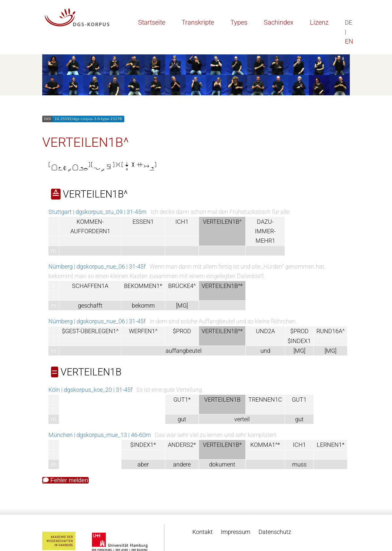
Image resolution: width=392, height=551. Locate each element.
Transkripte (198, 22)
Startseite (152, 22)
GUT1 (299, 399)
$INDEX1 (299, 341)
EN (349, 41)
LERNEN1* (331, 445)
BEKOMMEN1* (143, 286)
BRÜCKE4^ (182, 286)
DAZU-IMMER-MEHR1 (265, 231)
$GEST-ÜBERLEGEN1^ (90, 331)
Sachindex (279, 22)
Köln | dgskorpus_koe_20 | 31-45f (90, 390)
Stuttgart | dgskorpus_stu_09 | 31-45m (98, 212)
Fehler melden (65, 480)
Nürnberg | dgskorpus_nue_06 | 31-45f (97, 266)
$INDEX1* (143, 445)
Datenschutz (275, 532)
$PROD (182, 331)
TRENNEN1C (265, 399)
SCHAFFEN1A (90, 286)
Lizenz (319, 22)
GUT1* (182, 399)
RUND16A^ (330, 331)
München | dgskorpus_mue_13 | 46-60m (100, 435)
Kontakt (203, 532)
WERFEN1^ (143, 331)
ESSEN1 (143, 222)
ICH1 (182, 222)
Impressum (236, 532)
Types (239, 22)
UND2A (265, 331)
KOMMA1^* (265, 445)
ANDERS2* (182, 445)
